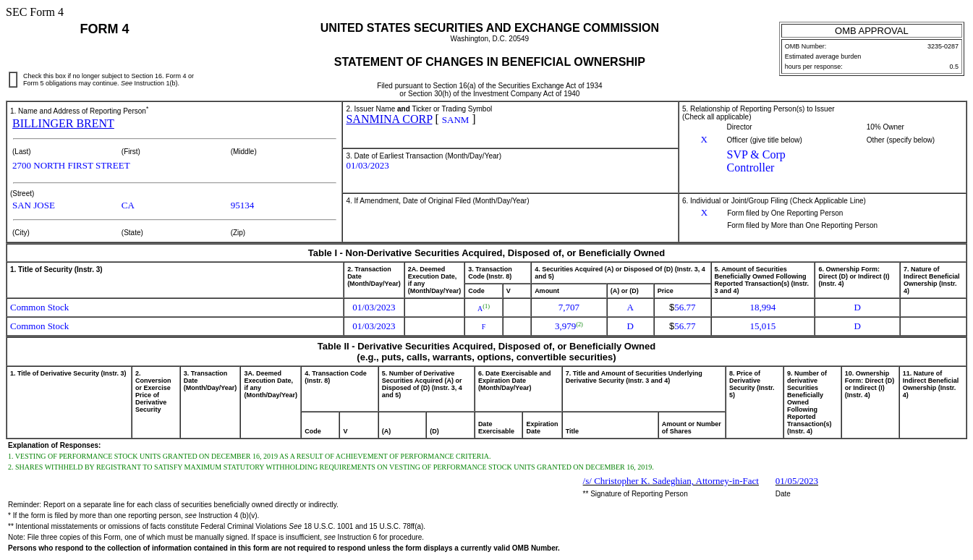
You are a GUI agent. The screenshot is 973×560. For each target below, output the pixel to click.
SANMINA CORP (389, 119)
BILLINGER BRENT (63, 123)
